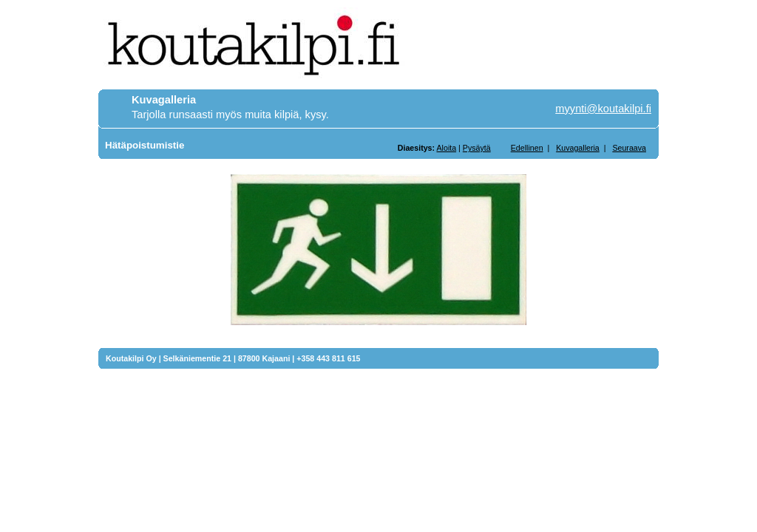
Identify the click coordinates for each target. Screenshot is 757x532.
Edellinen (527, 148)
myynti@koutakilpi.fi (603, 109)
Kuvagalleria (578, 148)
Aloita (446, 148)
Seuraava (629, 148)
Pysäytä (477, 148)
